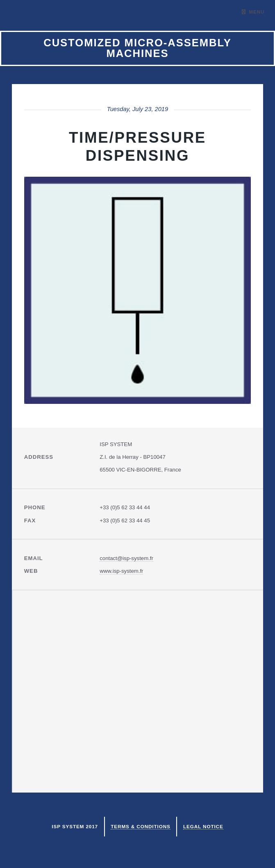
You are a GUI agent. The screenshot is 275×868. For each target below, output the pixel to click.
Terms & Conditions (140, 826)
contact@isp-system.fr (126, 558)
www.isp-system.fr (121, 571)
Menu (257, 12)
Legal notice (203, 826)
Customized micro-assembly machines (137, 48)
